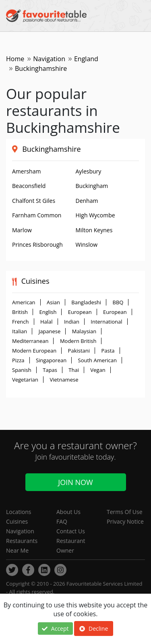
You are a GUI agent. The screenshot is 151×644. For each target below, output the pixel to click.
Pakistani (79, 351)
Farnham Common (37, 215)
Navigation (49, 59)
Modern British (78, 341)
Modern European (34, 351)
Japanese (50, 331)
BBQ (118, 302)
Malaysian (84, 331)
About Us (68, 512)
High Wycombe (95, 215)
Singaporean (51, 360)
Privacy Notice (125, 521)
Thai (74, 370)
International (106, 322)
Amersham (26, 171)
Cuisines (17, 521)
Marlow (22, 230)
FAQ (62, 521)
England (86, 59)
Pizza (18, 360)
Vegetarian (25, 380)
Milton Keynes (94, 230)
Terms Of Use (125, 512)
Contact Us (71, 531)
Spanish (22, 370)
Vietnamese (64, 380)
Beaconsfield (29, 186)
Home (15, 59)
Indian (72, 322)
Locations (19, 512)
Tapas (50, 370)
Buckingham (92, 186)
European (80, 312)
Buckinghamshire (51, 149)
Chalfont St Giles (34, 201)
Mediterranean (30, 341)
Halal (47, 322)
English (48, 312)
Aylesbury (89, 171)
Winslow (87, 245)
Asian (53, 302)
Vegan (98, 370)
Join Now (75, 482)
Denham (87, 201)
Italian (20, 331)
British (20, 312)
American (24, 302)
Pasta (108, 351)
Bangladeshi (86, 302)
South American (97, 360)
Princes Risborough (37, 245)
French (21, 322)
